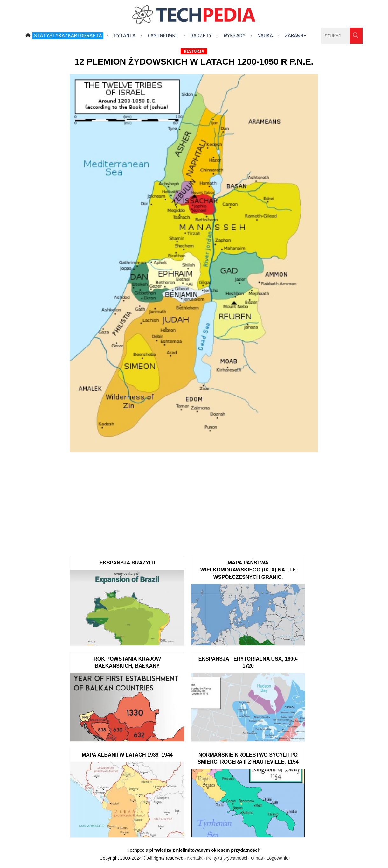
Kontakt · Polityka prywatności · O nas (225, 858)
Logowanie (277, 858)
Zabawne (295, 36)
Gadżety (201, 36)
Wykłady (235, 36)
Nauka (265, 36)
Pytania (125, 36)
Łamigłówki (163, 36)
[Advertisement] (194, 502)
